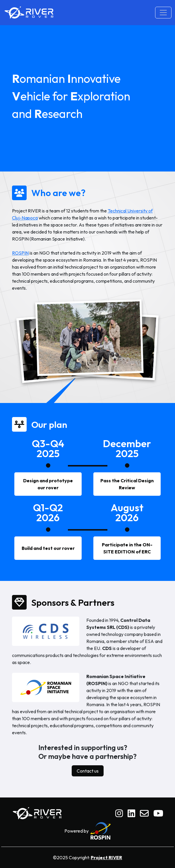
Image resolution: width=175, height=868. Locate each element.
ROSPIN (20, 253)
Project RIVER (106, 857)
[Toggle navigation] (163, 13)
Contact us (88, 771)
